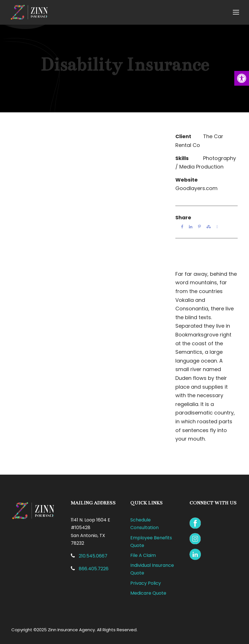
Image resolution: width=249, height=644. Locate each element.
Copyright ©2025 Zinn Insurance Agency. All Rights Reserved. (74, 630)
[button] (242, 78)
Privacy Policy (146, 583)
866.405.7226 (94, 569)
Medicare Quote (148, 593)
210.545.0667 (93, 556)
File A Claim (143, 555)
